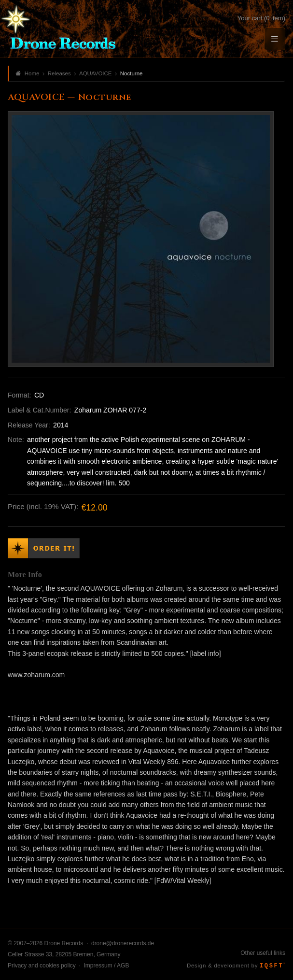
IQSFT (272, 966)
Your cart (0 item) (261, 18)
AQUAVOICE (96, 73)
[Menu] (275, 39)
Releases (59, 73)
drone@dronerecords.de (123, 943)
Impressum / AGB (106, 966)
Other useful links (263, 953)
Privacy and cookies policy (42, 966)
